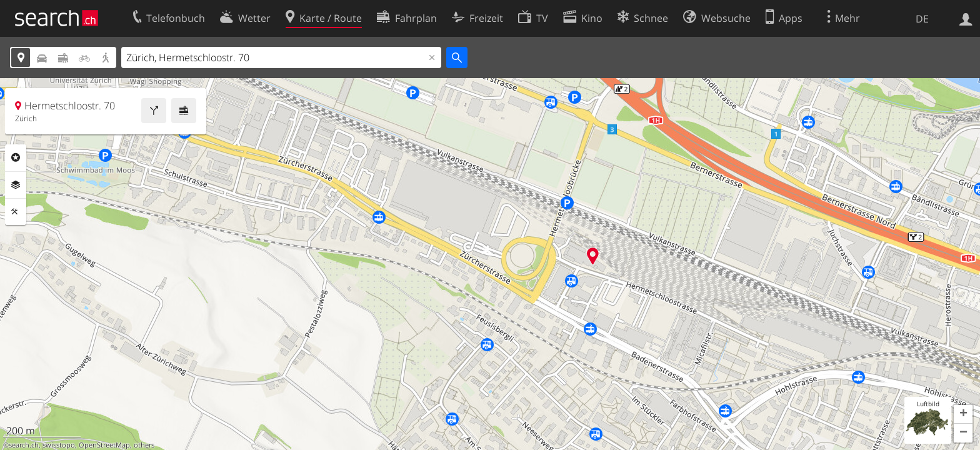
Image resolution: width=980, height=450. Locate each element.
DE (922, 19)
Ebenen (16, 185)
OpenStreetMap (104, 445)
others (144, 445)
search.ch (24, 445)
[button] (963, 414)
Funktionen (16, 212)
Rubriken (16, 157)
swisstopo (59, 445)
